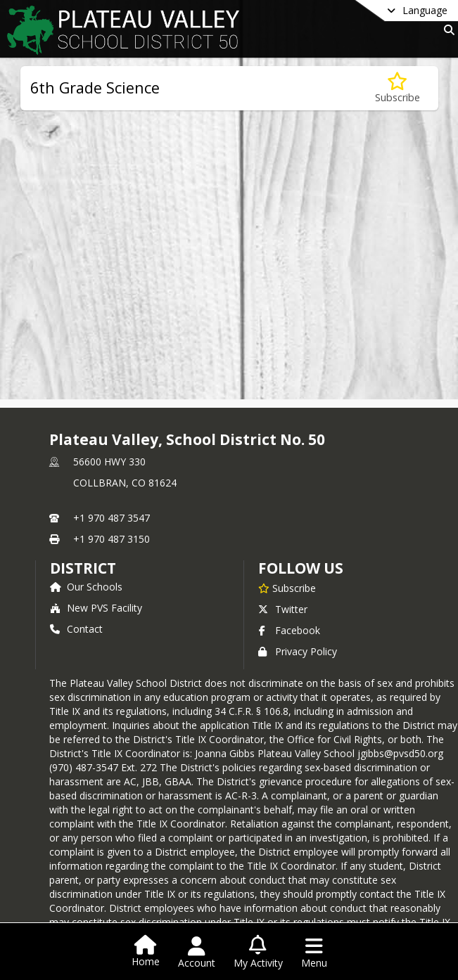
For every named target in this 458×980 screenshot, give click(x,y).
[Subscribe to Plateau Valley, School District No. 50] (287, 588)
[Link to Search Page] (446, 30)
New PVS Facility (96, 608)
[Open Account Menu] (197, 953)
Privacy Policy (298, 651)
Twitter (283, 609)
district (83, 568)
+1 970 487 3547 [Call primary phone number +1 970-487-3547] (112, 518)
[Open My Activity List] (258, 953)
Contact (76, 629)
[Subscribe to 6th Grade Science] (397, 88)
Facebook (289, 630)
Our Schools (86, 587)
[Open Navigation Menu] (314, 953)
